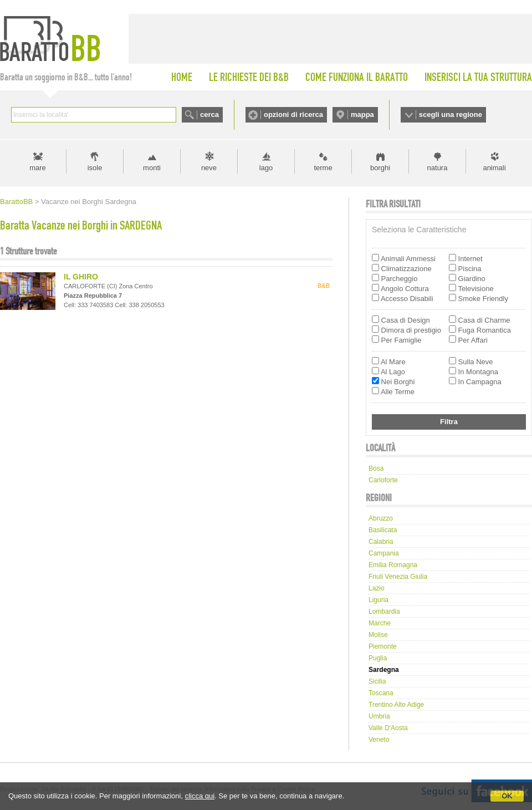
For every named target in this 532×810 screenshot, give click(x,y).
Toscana (381, 693)
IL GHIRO (81, 277)
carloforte (383, 480)
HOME (182, 77)
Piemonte (383, 646)
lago (266, 168)
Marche (380, 623)
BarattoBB (16, 202)
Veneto (379, 740)
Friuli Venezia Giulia (398, 577)
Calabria (381, 542)
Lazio (377, 588)
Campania (384, 553)
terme (323, 168)
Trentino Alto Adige (396, 705)
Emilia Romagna (393, 565)
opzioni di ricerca (293, 114)
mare (38, 168)
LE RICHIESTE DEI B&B (249, 77)
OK (507, 796)
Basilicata (383, 530)
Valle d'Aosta (388, 728)
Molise (378, 635)
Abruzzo (381, 518)
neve (209, 168)
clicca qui (200, 796)
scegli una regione (451, 114)
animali (494, 168)
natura (438, 168)
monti (152, 168)
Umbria (379, 716)
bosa (376, 468)
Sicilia (377, 681)
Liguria (378, 600)
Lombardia (384, 612)
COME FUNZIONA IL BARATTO (357, 77)
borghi (380, 168)
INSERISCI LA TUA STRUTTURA (478, 77)
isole (95, 168)
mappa (362, 114)
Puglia (378, 658)
